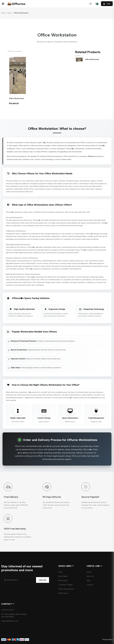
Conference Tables (65, 585)
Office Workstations (66, 589)
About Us (90, 576)
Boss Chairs (63, 580)
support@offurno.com (10, 621)
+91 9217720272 (8, 610)
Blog (89, 580)
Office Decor (63, 593)
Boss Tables (63, 576)
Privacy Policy (108, 639)
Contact (90, 585)
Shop (10, 13)
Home (4, 13)
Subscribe (43, 580)
